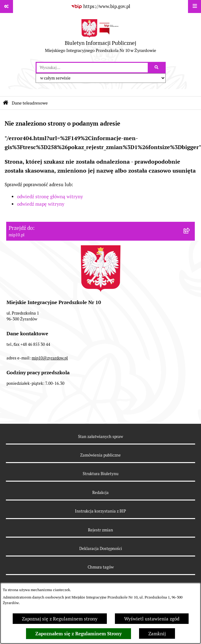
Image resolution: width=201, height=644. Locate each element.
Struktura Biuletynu (100, 474)
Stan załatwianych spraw (100, 437)
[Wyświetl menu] (194, 6)
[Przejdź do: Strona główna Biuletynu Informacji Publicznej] (6, 103)
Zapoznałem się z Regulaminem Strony (79, 634)
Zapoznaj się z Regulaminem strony (60, 619)
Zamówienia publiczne (100, 455)
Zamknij (157, 634)
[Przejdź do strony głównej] (100, 37)
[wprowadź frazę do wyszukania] (92, 68)
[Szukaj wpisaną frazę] (157, 68)
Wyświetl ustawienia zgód (152, 619)
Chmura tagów (101, 567)
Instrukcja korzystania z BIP (100, 511)
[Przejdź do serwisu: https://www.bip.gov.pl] (101, 6)
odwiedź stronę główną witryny (50, 197)
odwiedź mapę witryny (41, 204)
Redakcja (100, 493)
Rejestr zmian (100, 530)
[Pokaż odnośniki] (7, 6)
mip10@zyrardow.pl (50, 358)
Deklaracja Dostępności (101, 549)
